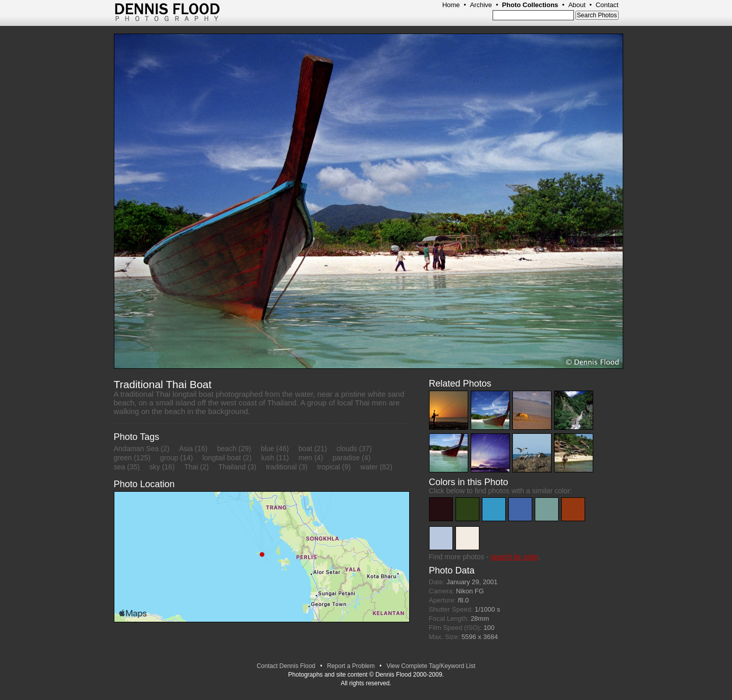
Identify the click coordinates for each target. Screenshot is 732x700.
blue (267, 449)
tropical (329, 467)
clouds (347, 449)
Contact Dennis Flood (286, 666)
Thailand (232, 467)
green (123, 458)
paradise (346, 458)
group (169, 458)
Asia (186, 449)
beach (227, 449)
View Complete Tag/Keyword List (431, 666)
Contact (607, 5)
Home (451, 5)
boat (305, 449)
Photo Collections (530, 5)
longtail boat (222, 458)
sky (155, 467)
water (369, 467)
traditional (281, 467)
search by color (514, 557)
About (577, 5)
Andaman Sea (136, 449)
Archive (481, 5)
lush (268, 458)
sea (120, 467)
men (305, 458)
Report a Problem (351, 666)
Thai (191, 467)
